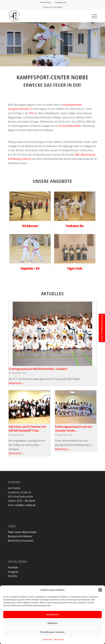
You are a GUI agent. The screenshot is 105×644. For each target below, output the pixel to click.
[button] (100, 590)
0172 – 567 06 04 (26, 501)
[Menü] (93, 16)
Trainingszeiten (60, 2)
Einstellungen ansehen (52, 632)
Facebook (13, 567)
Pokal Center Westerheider (22, 532)
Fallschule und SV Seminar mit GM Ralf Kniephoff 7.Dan (27, 429)
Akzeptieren (52, 614)
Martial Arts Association (21, 541)
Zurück (3, 44)
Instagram (13, 572)
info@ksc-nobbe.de (25, 505)
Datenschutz (48, 639)
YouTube (13, 576)
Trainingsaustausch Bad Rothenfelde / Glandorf (38, 369)
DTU (31, 113)
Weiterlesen (17, 383)
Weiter (102, 44)
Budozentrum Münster (20, 536)
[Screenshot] (44, 16)
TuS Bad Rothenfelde (70, 126)
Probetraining (45, 2)
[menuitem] (46, 2)
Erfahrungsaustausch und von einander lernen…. (73, 429)
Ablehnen (52, 623)
